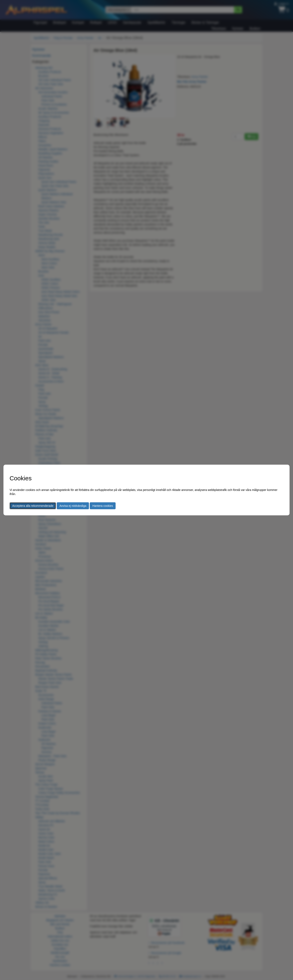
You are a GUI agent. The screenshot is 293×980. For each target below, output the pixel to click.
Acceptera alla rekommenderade (33, 506)
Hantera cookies (103, 506)
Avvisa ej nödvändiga (73, 506)
